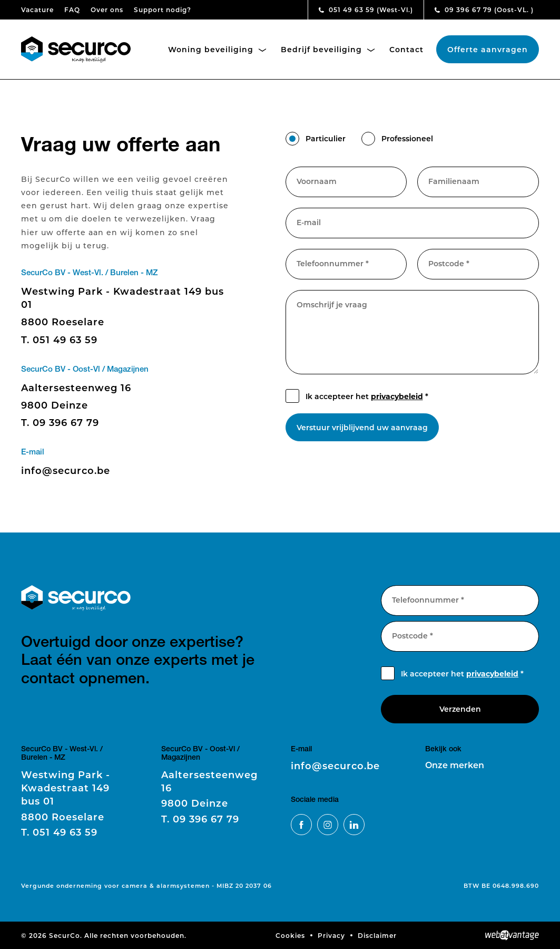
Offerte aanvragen (488, 49)
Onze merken (455, 765)
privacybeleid (397, 396)
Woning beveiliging (217, 49)
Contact (406, 49)
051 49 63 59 (366, 9)
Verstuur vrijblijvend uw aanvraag (362, 427)
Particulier (326, 138)
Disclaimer (377, 935)
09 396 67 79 (484, 9)
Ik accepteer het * (367, 396)
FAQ (72, 9)
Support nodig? (163, 9)
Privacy (331, 935)
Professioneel (407, 138)
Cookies (290, 935)
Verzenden (460, 709)
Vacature (37, 9)
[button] (292, 139)
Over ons (107, 9)
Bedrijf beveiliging (328, 49)
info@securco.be (66, 470)
